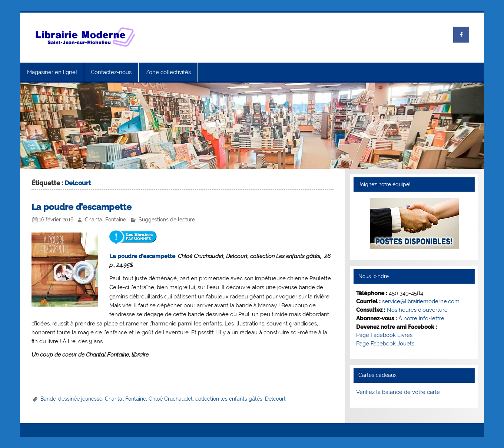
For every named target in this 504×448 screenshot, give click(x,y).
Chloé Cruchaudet (171, 399)
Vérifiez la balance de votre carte (398, 392)
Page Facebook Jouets (385, 344)
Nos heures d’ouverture (417, 310)
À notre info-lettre (421, 318)
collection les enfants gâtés (229, 399)
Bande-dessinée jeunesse (71, 399)
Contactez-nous (111, 72)
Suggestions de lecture (167, 220)
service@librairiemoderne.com (421, 301)
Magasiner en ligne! (52, 72)
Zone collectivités (168, 72)
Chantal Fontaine (105, 220)
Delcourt (275, 399)
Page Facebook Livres (384, 335)
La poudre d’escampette (82, 207)
